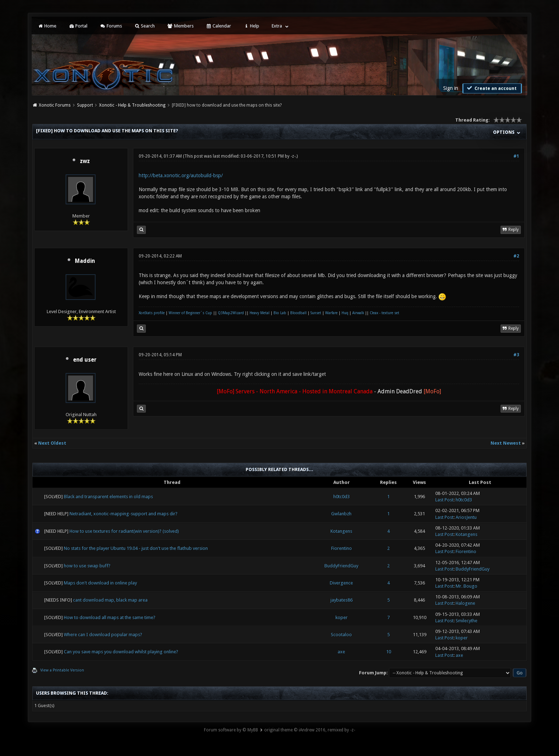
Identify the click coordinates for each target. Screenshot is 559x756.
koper (342, 617)
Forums (111, 26)
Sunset (316, 313)
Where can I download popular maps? (103, 635)
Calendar (219, 26)
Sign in (451, 88)
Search (145, 26)
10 (389, 652)
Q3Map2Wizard (231, 313)
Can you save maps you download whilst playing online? (121, 652)
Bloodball (298, 313)
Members (180, 26)
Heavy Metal (260, 313)
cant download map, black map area (110, 600)
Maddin (85, 261)
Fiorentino (342, 548)
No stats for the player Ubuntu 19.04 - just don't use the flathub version (136, 548)
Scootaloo (341, 635)
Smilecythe (466, 621)
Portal (78, 26)
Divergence (341, 583)
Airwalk (358, 313)
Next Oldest (52, 443)
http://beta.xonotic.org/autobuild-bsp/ (181, 175)
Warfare (331, 313)
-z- (293, 156)
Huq (345, 313)
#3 (516, 355)
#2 (516, 256)
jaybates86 (342, 600)
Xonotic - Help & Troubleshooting (132, 105)
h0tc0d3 (342, 497)
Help (251, 26)
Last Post (444, 500)
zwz (85, 161)
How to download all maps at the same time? (110, 617)
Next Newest (506, 443)
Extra (277, 26)
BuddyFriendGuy (341, 566)
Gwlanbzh (341, 514)
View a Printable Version (62, 670)
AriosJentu (466, 517)
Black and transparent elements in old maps (108, 497)
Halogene (465, 603)
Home (47, 26)
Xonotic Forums (55, 105)
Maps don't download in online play (100, 583)
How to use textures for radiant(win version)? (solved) (124, 531)
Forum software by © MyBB (231, 730)
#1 (516, 156)
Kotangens (341, 531)
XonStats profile (152, 313)
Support (85, 105)
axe (341, 652)
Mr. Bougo (466, 586)
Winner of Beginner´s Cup (190, 313)
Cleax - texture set (384, 313)
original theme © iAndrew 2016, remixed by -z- (310, 730)
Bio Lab (280, 313)
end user (85, 360)
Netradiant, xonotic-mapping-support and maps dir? (124, 514)
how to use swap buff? (87, 566)
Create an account (491, 88)
